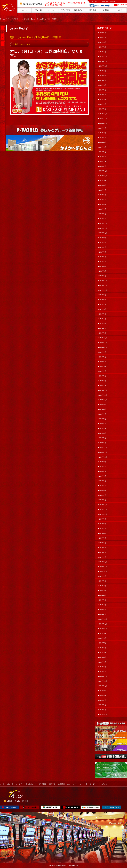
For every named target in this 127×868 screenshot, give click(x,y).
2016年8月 (103, 581)
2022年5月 (103, 257)
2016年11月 (103, 567)
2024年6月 (103, 142)
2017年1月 (103, 557)
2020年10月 (103, 347)
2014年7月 (103, 700)
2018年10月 (103, 457)
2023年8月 (103, 185)
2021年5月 (103, 314)
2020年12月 (103, 338)
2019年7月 (103, 414)
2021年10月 (103, 290)
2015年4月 (103, 657)
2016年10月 (103, 571)
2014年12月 (103, 676)
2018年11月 (103, 452)
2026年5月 (103, 33)
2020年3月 (103, 376)
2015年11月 (103, 624)
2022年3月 (103, 266)
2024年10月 (103, 123)
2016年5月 (103, 595)
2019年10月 (103, 400)
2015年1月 (103, 672)
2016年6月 (103, 590)
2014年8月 (103, 695)
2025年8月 (103, 76)
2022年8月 (103, 243)
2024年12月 (103, 114)
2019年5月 (103, 424)
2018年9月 (103, 462)
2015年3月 (103, 662)
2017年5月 (103, 538)
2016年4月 (103, 600)
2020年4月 (103, 371)
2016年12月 (103, 562)
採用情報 (52, 784)
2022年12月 (103, 223)
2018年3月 (103, 490)
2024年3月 (103, 157)
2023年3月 (103, 209)
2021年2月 (103, 328)
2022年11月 (103, 228)
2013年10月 (103, 714)
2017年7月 (103, 529)
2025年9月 (103, 71)
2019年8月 (103, 409)
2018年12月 (103, 447)
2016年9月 (103, 576)
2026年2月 (103, 47)
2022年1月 (103, 276)
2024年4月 (103, 152)
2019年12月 (103, 390)
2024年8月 (103, 133)
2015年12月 (103, 619)
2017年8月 (103, 524)
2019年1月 (103, 443)
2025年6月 (103, 85)
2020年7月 (103, 362)
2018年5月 (103, 481)
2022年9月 (103, 238)
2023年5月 (103, 200)
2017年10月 (103, 514)
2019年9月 (103, 405)
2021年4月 (103, 319)
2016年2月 (103, 610)
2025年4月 (103, 95)
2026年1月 (103, 52)
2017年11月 (103, 510)
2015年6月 (103, 648)
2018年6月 (103, 476)
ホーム (2, 784)
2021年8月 (103, 300)
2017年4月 (103, 543)
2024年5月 (103, 147)
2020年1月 (103, 385)
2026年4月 (103, 38)
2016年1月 (103, 614)
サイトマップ (95, 1)
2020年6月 (103, 366)
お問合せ (112, 1)
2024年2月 (103, 161)
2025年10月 (103, 66)
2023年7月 (103, 190)
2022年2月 (103, 271)
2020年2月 (103, 381)
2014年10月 (103, 686)
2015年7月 (103, 643)
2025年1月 (103, 109)
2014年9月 (103, 691)
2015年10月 (103, 629)
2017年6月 (103, 533)
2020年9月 (103, 352)
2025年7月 (103, 80)
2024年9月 (103, 128)
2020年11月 (103, 343)
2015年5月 (103, 652)
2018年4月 (103, 486)
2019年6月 (103, 419)
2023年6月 (103, 195)
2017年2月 (103, 552)
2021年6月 (103, 309)
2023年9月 (103, 180)
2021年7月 (103, 304)
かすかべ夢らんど (24, 19)
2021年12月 (103, 281)
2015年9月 (103, 633)
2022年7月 (103, 247)
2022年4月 (103, 262)
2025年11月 (103, 61)
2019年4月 (103, 428)
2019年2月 (103, 438)
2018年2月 (103, 495)
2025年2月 (103, 104)
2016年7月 (103, 586)
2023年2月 (103, 214)
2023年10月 (103, 176)
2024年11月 (103, 118)
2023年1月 (103, 219)
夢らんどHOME (4, 19)
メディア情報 (14, 19)
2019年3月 (103, 433)
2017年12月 (103, 505)
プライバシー (104, 1)
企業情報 (61, 784)
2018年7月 (103, 471)
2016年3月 (103, 605)
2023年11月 (103, 171)
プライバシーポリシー (91, 784)
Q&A (68, 784)
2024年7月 (103, 138)
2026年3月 (103, 42)
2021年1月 (103, 333)
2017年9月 (103, 519)
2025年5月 (103, 90)
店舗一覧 (10, 784)
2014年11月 (103, 681)
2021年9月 (103, 295)
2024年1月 (103, 166)
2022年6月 (103, 252)
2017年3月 (103, 548)
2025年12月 (103, 57)
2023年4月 (103, 204)
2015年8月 (103, 638)
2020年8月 (103, 357)
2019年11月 (103, 395)
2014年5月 (103, 705)
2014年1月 (103, 710)
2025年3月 (103, 99)
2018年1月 (103, 500)
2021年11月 (103, 285)
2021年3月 (103, 324)
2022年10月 (103, 233)
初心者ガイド (30, 784)
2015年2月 (103, 667)
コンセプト (20, 784)
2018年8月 (103, 467)
